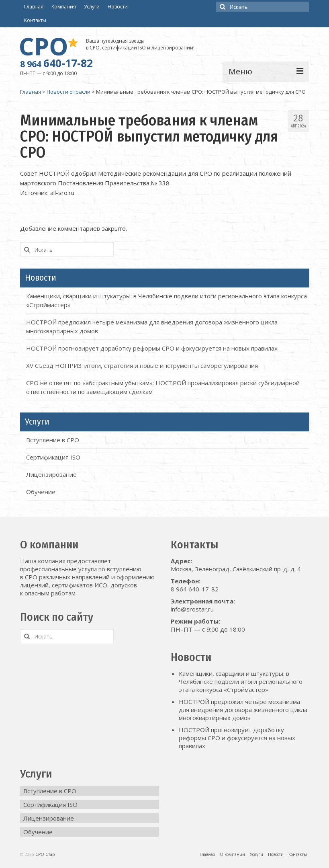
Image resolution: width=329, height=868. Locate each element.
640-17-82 (56, 63)
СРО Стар (45, 854)
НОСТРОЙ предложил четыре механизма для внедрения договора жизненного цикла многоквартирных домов (243, 710)
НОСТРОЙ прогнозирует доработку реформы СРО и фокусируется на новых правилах (152, 348)
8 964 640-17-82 (195, 589)
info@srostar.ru (192, 609)
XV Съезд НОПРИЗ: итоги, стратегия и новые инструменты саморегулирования (142, 365)
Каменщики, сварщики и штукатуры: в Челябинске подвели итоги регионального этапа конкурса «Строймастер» (241, 681)
